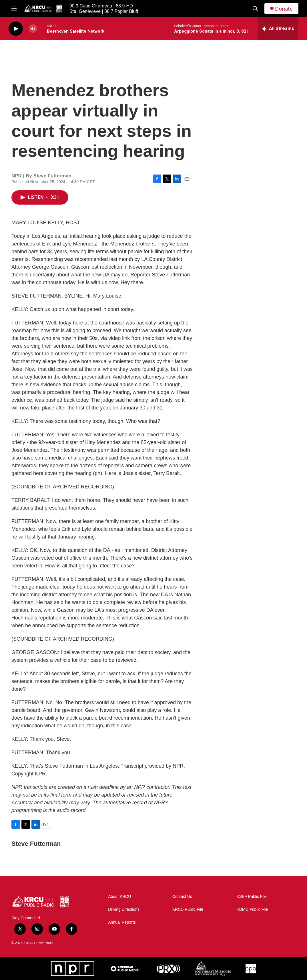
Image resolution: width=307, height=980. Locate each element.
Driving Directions (124, 909)
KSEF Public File (251, 897)
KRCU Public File (188, 909)
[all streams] (278, 29)
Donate (284, 9)
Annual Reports (122, 922)
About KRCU (119, 897)
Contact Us (182, 897)
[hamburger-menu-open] (14, 9)
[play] (16, 29)
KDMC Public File (252, 909)
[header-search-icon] (255, 9)
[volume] (33, 29)
